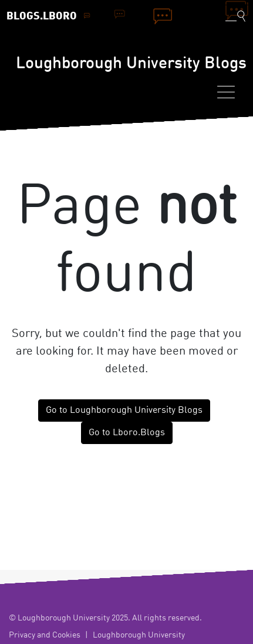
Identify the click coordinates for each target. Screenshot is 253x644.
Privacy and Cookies (45, 635)
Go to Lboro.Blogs (127, 433)
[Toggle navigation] (226, 92)
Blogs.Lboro (42, 17)
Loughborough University (139, 635)
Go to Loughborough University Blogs (124, 411)
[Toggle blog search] (235, 16)
